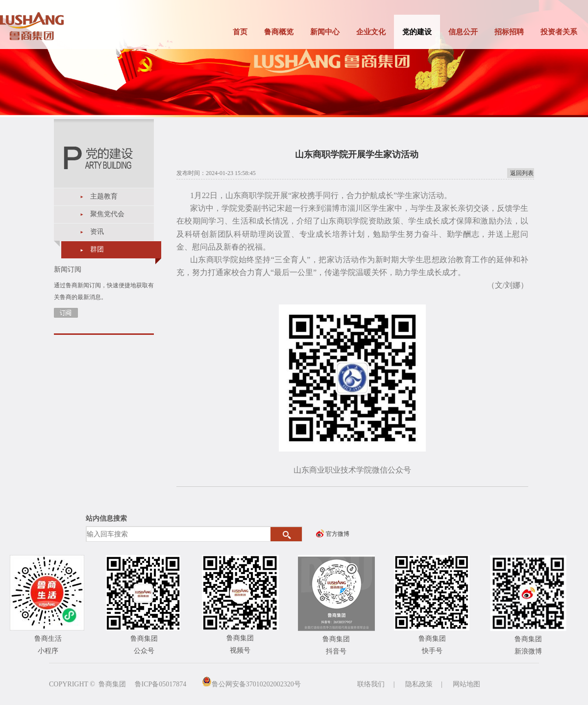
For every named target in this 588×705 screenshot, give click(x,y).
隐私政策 (419, 684)
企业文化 (371, 32)
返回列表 (522, 173)
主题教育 (104, 196)
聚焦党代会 (107, 214)
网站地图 (466, 684)
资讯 (97, 232)
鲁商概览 (279, 32)
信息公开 (463, 32)
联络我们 (371, 684)
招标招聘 (509, 32)
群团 (97, 249)
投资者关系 (559, 32)
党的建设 (417, 32)
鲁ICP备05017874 (161, 684)
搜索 (286, 534)
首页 (240, 32)
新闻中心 (325, 32)
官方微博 (338, 534)
